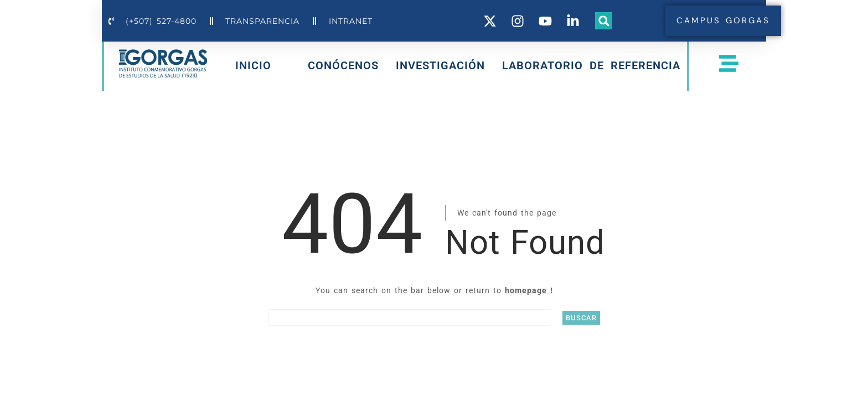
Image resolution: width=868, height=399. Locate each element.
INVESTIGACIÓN (440, 65)
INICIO (253, 68)
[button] (604, 21)
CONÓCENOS (343, 65)
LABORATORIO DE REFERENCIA (591, 65)
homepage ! (529, 290)
